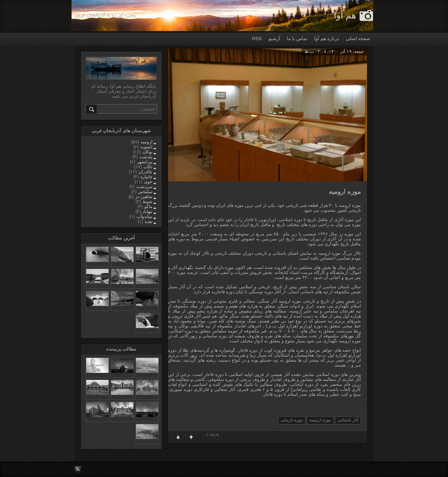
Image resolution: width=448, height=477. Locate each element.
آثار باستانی (348, 420)
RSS (257, 38)
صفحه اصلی (358, 38)
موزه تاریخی (292, 420)
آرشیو (274, 38)
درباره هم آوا (327, 38)
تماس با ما (297, 38)
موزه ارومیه (345, 191)
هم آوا (345, 15)
